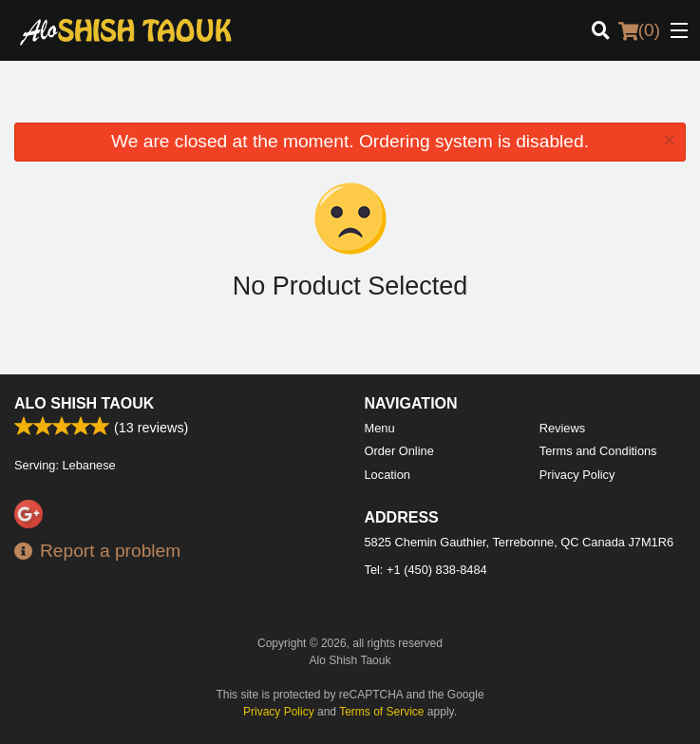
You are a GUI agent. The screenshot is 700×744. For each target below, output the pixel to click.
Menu (380, 428)
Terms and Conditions (598, 451)
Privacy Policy (577, 475)
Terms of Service (381, 712)
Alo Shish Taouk (84, 403)
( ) (639, 30)
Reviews (562, 428)
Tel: (426, 570)
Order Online (399, 451)
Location (388, 475)
